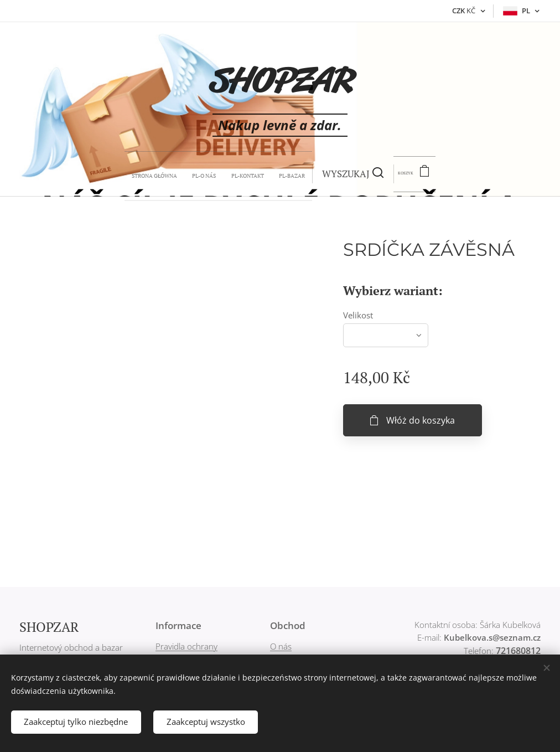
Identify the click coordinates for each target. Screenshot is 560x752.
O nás (281, 646)
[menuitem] (177, 174)
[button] (287, 174)
